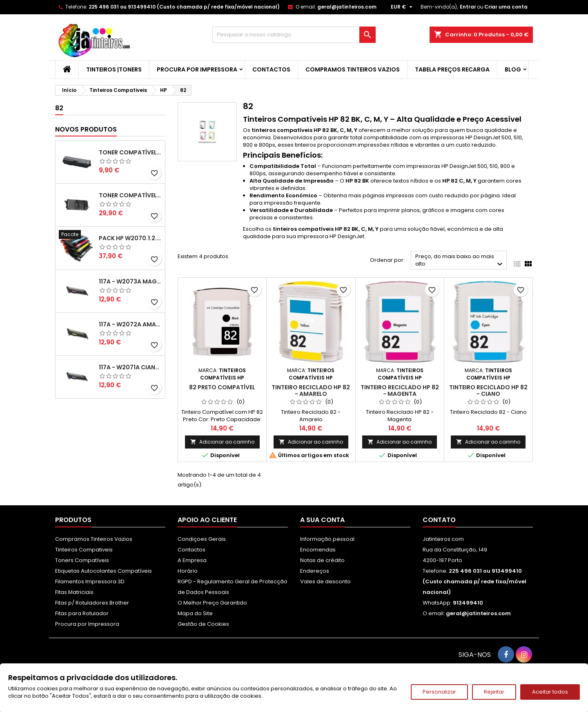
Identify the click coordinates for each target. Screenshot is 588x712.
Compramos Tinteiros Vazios (353, 69)
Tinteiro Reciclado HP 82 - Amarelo (311, 391)
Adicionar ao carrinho (222, 442)
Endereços (315, 571)
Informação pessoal (327, 539)
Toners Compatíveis (82, 560)
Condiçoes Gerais (202, 539)
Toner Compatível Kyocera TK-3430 (130, 195)
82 (59, 108)
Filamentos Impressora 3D (90, 581)
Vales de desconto (325, 581)
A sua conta (322, 520)
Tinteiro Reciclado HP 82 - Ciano (488, 391)
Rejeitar (494, 692)
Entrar (468, 7)
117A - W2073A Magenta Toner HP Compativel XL (130, 281)
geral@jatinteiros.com (347, 7)
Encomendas (318, 550)
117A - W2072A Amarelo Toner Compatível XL (130, 324)
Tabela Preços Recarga (452, 69)
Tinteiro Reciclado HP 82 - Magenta (400, 391)
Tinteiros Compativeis (84, 550)
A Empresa (192, 560)
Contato (439, 520)
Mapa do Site (195, 613)
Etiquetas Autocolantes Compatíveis (104, 571)
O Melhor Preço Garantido (212, 603)
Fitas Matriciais (74, 592)
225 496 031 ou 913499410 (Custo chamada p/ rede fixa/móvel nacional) (184, 7)
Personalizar (439, 692)
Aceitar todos (550, 692)
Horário (188, 571)
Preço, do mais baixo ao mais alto (460, 261)
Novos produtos (86, 129)
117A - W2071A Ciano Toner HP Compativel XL (130, 367)
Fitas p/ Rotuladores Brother (92, 603)
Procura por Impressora (197, 69)
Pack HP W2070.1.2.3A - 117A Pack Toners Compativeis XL (130, 238)
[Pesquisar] (294, 35)
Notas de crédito (322, 560)
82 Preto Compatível (222, 387)
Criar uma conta (506, 7)
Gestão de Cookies (203, 624)
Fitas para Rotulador (82, 613)
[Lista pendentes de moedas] (403, 7)
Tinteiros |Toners (114, 69)
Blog (513, 69)
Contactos (271, 69)
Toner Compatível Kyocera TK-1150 (130, 152)
